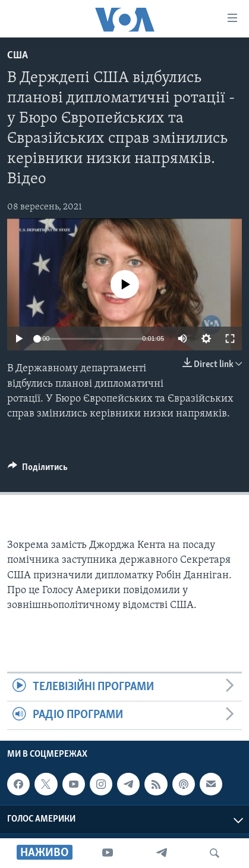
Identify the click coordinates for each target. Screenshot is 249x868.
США (18, 56)
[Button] (38, 470)
